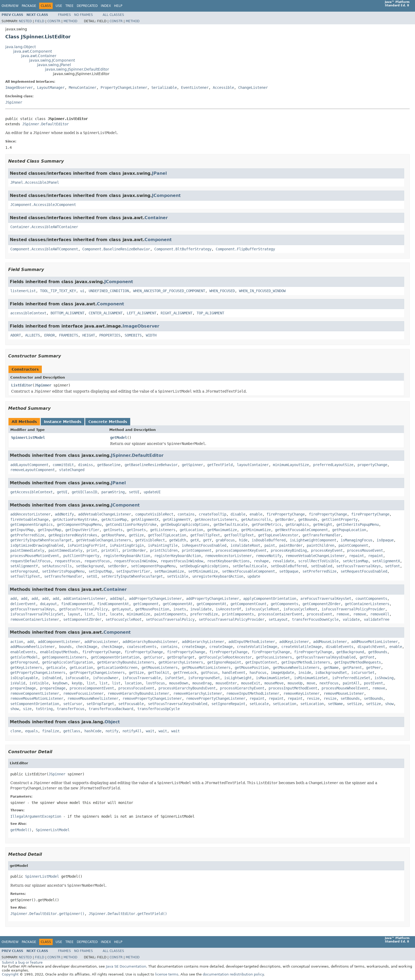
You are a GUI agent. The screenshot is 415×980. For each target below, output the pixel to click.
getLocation (191, 530)
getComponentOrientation (115, 657)
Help (118, 6)
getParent (352, 668)
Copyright (10, 974)
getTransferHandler (322, 535)
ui (82, 291)
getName (331, 668)
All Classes (113, 15)
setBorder (117, 566)
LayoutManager (51, 88)
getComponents (285, 604)
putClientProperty (81, 556)
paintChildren (321, 545)
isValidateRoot (245, 545)
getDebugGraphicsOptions (185, 524)
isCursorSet (363, 673)
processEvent (319, 614)
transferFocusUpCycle (159, 709)
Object (112, 722)
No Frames (84, 15)
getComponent (146, 604)
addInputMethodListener (252, 642)
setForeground (24, 571)
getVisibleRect (150, 540)
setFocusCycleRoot (124, 619)
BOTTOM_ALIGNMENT (67, 313)
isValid (18, 683)
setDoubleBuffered (289, 566)
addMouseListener (330, 642)
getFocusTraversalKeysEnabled (326, 657)
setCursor (73, 704)
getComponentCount (249, 604)
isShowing (384, 678)
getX (195, 540)
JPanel (159, 173)
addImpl (117, 599)
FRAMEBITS (69, 335)
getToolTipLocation (167, 535)
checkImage (87, 647)
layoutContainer (253, 465)
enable (256, 514)
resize (313, 698)
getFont (367, 657)
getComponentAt (178, 604)
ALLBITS (33, 335)
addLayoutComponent (29, 465)
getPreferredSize (27, 535)
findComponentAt (77, 604)
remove (343, 614)
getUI (62, 492)
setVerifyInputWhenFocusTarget (132, 576)
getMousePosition (152, 609)
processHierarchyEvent (242, 688)
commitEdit (63, 465)
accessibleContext (28, 313)
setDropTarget (100, 704)
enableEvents (23, 652)
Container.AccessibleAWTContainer (44, 227)
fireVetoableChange (29, 519)
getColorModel (24, 657)
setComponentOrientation (35, 704)
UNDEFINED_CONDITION (109, 291)
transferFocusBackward (111, 709)
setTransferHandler (63, 576)
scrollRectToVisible (318, 561)
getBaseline (109, 465)
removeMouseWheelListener (93, 698)
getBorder (285, 519)
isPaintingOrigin (127, 545)
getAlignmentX (145, 519)
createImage (193, 647)
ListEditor (22, 385)
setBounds (350, 698)
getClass (72, 731)
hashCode (93, 731)
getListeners (163, 530)
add (13, 599)
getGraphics (297, 524)
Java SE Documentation (126, 966)
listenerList (23, 291)
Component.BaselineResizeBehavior (116, 249)
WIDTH (151, 335)
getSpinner (192, 465)
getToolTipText (205, 535)
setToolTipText (25, 576)
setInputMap (100, 571)
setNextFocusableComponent (249, 571)
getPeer (373, 668)
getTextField (220, 465)
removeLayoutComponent (33, 470)
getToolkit (159, 673)
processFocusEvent (136, 688)
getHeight (323, 524)
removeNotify (269, 556)
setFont (393, 566)
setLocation (285, 704)
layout (74, 614)
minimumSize (138, 614)
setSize (354, 704)
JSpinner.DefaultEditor (46, 124)
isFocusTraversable (142, 678)
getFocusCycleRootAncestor (225, 657)
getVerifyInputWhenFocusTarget (41, 540)
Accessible (223, 88)
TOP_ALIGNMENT (210, 313)
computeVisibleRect (154, 514)
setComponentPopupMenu (153, 566)
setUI (134, 492)
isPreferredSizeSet (351, 678)
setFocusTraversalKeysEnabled (178, 704)
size (27, 709)
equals (31, 731)
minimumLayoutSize (291, 465)
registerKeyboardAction (127, 556)
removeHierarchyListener (198, 693)
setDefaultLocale (250, 566)
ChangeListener (253, 88)
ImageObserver (19, 88)
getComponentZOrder (322, 604)
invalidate (201, 609)
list (89, 614)
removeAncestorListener (228, 556)
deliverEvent (23, 604)
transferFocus (71, 709)
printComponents (238, 614)
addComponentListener (59, 642)
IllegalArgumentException (36, 816)
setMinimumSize (203, 571)
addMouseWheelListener (33, 647)
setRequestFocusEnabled (364, 571)
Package (29, 6)
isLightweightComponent (313, 540)
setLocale (259, 704)
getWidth (178, 540)
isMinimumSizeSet (311, 678)
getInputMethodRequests (358, 662)
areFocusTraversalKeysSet (326, 599)
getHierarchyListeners (181, 662)
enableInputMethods (59, 652)
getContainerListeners (367, 604)
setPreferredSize (319, 571)
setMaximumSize (169, 571)
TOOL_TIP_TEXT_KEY (58, 291)
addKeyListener (294, 642)
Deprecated (87, 6)
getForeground (24, 662)
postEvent (373, 683)
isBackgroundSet (331, 673)
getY (207, 540)
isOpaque (385, 540)
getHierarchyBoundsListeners (126, 662)
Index (106, 6)
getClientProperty (340, 519)
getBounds (308, 519)
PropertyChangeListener (124, 88)
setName (335, 704)
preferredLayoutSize (333, 465)
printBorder (134, 550)
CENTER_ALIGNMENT (106, 313)
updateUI (152, 492)
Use (59, 6)
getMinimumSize (256, 530)
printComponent (197, 550)
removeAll (380, 614)
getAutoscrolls (256, 519)
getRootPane (113, 535)
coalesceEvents (142, 647)
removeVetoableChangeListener (315, 556)
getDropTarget (181, 657)
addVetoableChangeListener (105, 514)
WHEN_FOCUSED (222, 291)
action (17, 642)
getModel (119, 438)
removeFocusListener (83, 693)
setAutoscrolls (57, 566)
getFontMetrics (267, 524)
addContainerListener (84, 599)
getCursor (153, 657)
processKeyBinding (289, 550)
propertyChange (372, 465)
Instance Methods (63, 422)
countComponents (371, 599)
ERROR (49, 335)
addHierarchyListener (203, 642)
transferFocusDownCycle (315, 619)
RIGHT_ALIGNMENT (177, 313)
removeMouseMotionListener (37, 698)
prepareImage (23, 688)
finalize (51, 731)
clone (16, 731)
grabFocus (225, 540)
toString (44, 709)
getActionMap (114, 519)
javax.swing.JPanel (54, 65)
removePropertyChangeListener (152, 698)
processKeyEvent (327, 550)
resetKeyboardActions (228, 561)
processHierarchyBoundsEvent (187, 688)
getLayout (121, 609)
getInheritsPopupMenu (358, 524)
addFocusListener (101, 642)
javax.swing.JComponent (52, 60)
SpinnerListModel (28, 438)
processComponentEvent (92, 688)
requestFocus (67, 561)
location (133, 683)
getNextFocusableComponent (301, 530)
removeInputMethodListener (253, 693)
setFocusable (131, 704)
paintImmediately (27, 550)
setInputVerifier (133, 571)
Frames (64, 15)
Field (40, 21)
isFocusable (77, 678)
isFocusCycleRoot (262, 609)
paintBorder (291, 545)
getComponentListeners (64, 657)
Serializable (164, 88)
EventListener (195, 88)
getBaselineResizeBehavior (151, 465)
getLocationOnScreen (117, 668)
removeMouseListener (344, 693)
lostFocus (155, 683)
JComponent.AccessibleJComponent (43, 205)
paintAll (351, 683)
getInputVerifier (82, 530)
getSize (136, 535)
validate (351, 619)
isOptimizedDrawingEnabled (37, 545)
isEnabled (52, 678)
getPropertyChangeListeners (38, 673)
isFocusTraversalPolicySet (37, 614)
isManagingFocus (357, 540)
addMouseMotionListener (375, 642)
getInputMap (22, 530)
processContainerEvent (280, 614)
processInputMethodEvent (293, 688)
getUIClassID (84, 492)
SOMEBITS (133, 335)
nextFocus (329, 683)
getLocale (56, 668)
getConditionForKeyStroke (131, 524)
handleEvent (234, 673)
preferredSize (204, 614)
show (389, 704)
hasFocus (258, 673)
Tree (69, 6)
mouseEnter (226, 683)
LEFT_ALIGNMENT (142, 313)
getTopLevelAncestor (278, 535)
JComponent (166, 195)
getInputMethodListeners (306, 662)
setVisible (178, 576)
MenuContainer (83, 88)
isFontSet (174, 678)
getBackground (350, 652)
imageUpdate (282, 673)
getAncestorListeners (216, 519)
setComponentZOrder (82, 619)
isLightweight (238, 678)
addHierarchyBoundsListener (150, 642)
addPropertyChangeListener (155, 599)
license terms (167, 974)
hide (243, 540)
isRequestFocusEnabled (204, 545)
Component (158, 240)
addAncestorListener (30, 514)
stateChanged (72, 470)
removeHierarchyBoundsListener (138, 693)
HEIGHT (89, 335)
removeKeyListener (301, 693)
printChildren (164, 550)
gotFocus (209, 673)
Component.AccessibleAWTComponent (44, 249)
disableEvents (340, 647)
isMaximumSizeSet (273, 678)
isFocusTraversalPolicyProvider (353, 609)
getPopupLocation (349, 530)
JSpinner (14, 102)
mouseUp (295, 683)
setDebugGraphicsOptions (204, 566)
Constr (54, 21)
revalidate (283, 561)
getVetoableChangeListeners (103, 540)
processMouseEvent (365, 550)
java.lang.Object (21, 47)
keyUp (77, 683)
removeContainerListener (35, 619)
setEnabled (322, 566)
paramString (113, 492)
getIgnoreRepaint (224, 662)
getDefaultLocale (231, 524)
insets (180, 609)
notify (112, 731)
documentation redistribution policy (233, 974)
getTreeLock (185, 673)
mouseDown (179, 683)
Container (156, 218)
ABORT (16, 335)
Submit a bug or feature (22, 962)
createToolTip (213, 514)
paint (270, 545)
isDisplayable (24, 678)
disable (238, 514)
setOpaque (289, 571)
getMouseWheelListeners (296, 668)
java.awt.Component (33, 51)
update (254, 576)
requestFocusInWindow (135, 561)
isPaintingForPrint (87, 545)
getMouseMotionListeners (206, 668)
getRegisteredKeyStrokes (73, 535)
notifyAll (132, 731)
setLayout (278, 619)
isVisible (39, 683)
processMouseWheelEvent (345, 688)
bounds (65, 647)
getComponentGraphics (31, 524)
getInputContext (261, 662)
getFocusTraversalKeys (33, 609)
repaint (357, 556)
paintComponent (353, 545)
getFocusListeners (274, 657)
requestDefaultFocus (30, 561)
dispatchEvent (371, 647)
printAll (110, 550)
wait (150, 731)
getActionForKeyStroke (75, 519)
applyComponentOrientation (270, 599)
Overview (10, 6)
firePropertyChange (286, 514)
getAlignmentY (177, 519)
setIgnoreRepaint (228, 704)
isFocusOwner (106, 678)
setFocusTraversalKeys (359, 566)
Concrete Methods (108, 422)
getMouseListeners (160, 668)
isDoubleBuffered (269, 540)
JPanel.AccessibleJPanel (35, 182)
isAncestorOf (228, 609)
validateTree (377, 619)
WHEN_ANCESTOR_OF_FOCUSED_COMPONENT (169, 291)
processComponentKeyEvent (241, 550)
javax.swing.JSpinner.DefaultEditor (77, 69)
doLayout (48, 604)
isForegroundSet (204, 678)
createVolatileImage (257, 647)
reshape (261, 561)
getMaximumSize (222, 530)
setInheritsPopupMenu (63, 571)
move (311, 683)
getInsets (113, 530)
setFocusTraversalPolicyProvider (232, 619)
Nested (25, 21)
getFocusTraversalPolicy (83, 609)
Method (70, 21)
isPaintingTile (163, 545)
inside (305, 673)
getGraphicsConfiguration (67, 662)
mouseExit (251, 683)
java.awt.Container (39, 56)
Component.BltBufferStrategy (183, 249)
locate (116, 614)
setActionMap (355, 561)
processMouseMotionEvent (35, 556)
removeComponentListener (35, 693)
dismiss (85, 465)
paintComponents (170, 614)
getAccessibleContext (31, 492)
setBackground (90, 566)
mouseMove (274, 683)
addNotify (64, 514)
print (92, 550)
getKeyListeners (26, 668)
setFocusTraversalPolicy (170, 619)
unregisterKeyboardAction (218, 576)
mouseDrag (202, 683)
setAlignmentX (386, 561)
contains (186, 514)
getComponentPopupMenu (79, 524)
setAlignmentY (24, 566)
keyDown (60, 683)
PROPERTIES (110, 335)
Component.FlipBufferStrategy (245, 249)
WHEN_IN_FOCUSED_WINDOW (262, 291)
